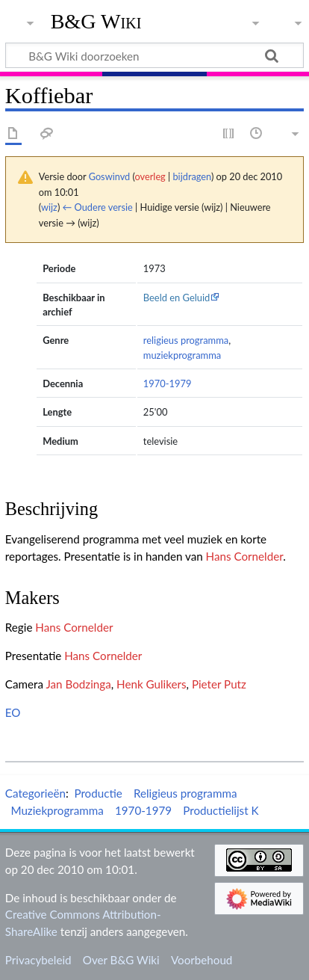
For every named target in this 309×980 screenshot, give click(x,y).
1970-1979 (168, 383)
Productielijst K (221, 810)
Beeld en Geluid (177, 298)
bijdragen (191, 176)
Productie (98, 793)
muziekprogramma (182, 355)
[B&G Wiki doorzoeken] (154, 55)
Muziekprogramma (57, 810)
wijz (49, 207)
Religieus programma (185, 793)
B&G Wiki (96, 22)
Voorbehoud (202, 960)
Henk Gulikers (151, 684)
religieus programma (186, 340)
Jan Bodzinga (78, 684)
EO (13, 712)
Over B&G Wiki (121, 960)
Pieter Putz (219, 684)
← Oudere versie (98, 207)
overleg (150, 176)
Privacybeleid (38, 960)
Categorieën (35, 793)
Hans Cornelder (245, 556)
